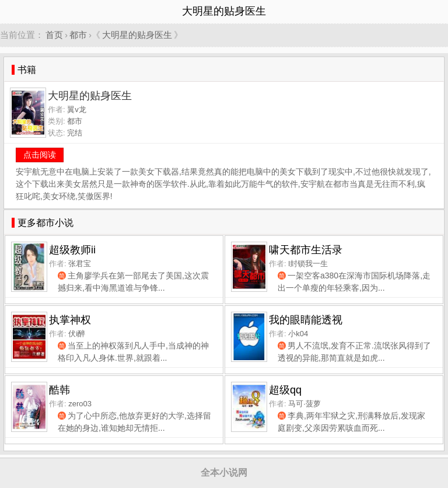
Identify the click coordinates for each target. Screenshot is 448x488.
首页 (54, 35)
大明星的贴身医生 (137, 35)
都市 (78, 35)
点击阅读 (40, 155)
